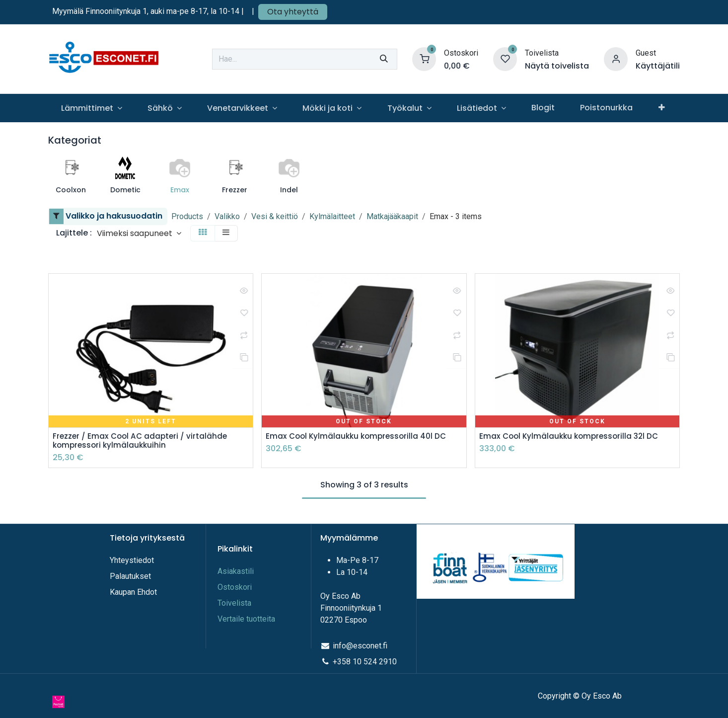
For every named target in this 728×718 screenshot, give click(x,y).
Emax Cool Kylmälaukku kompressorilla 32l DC (572, 437)
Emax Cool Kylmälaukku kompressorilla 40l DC (359, 437)
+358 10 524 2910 (365, 662)
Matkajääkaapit (392, 216)
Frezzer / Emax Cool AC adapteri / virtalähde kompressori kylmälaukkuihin (142, 441)
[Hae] (384, 59)
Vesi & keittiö (275, 216)
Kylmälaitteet (332, 216)
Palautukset (130, 576)
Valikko (227, 216)
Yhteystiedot (133, 560)
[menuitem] (91, 108)
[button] (139, 233)
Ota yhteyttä (293, 12)
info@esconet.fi (360, 646)
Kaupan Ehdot (133, 592)
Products (187, 216)
